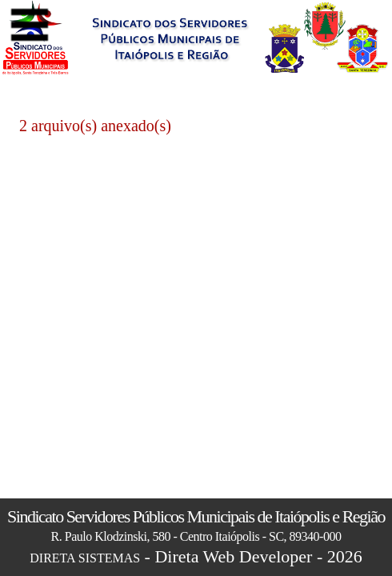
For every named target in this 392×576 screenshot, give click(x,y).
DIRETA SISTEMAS (85, 558)
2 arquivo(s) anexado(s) (95, 126)
